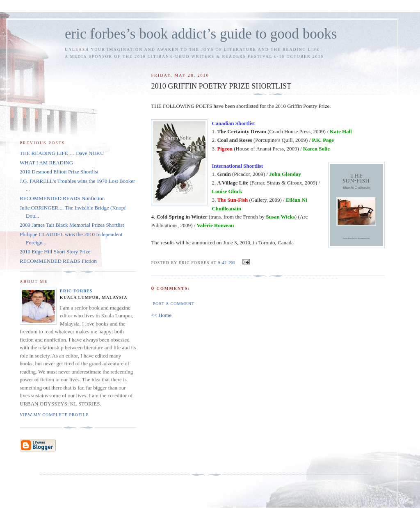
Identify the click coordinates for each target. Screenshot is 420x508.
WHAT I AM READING (46, 163)
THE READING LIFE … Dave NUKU (62, 153)
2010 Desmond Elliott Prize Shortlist (59, 172)
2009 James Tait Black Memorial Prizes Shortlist (72, 225)
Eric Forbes (76, 291)
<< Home (161, 315)
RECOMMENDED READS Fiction (58, 261)
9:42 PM (226, 263)
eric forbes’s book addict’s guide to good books (201, 34)
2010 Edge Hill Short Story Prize (55, 252)
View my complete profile (54, 415)
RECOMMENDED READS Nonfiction (62, 198)
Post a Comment (173, 304)
